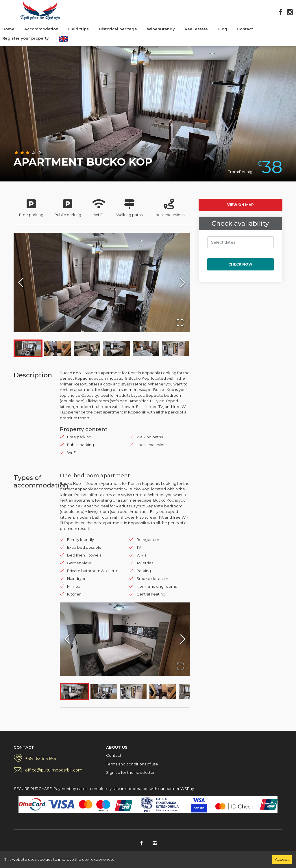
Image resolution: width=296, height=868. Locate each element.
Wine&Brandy (161, 29)
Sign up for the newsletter (130, 772)
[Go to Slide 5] (146, 348)
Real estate (196, 29)
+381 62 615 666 (40, 758)
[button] (102, 283)
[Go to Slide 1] (28, 348)
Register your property (26, 38)
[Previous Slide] (21, 283)
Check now (240, 264)
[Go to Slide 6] (175, 348)
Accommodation (41, 29)
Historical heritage (118, 29)
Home (8, 29)
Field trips (78, 29)
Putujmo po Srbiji (40, 11)
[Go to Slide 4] (116, 348)
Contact (245, 29)
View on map (240, 205)
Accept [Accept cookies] (282, 859)
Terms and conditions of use (132, 764)
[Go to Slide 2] (58, 348)
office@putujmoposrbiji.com (54, 770)
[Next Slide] (183, 283)
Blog (222, 29)
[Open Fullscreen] (180, 322)
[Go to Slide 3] (87, 348)
